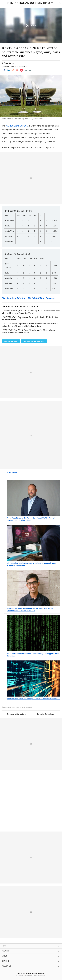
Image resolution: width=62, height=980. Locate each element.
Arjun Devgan (9, 63)
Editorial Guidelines (46, 714)
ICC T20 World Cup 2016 (17, 126)
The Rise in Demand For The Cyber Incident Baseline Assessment (34, 699)
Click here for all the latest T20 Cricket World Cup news (29, 298)
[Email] (26, 70)
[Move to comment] (30, 70)
